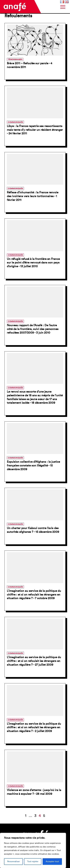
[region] (33, 850)
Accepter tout (52, 862)
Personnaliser (13, 862)
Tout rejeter (33, 862)
